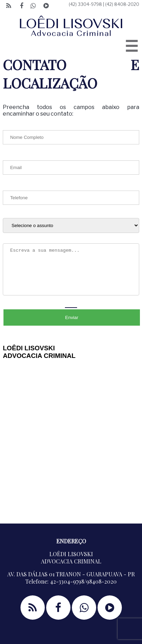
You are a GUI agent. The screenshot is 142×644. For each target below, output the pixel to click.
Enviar (72, 317)
